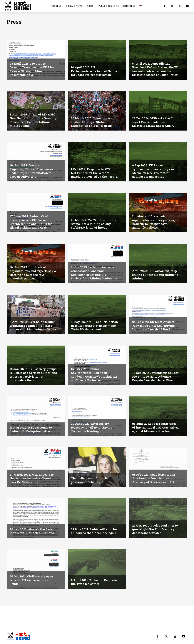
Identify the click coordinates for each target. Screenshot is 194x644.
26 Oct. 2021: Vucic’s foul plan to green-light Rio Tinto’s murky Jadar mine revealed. (156, 529)
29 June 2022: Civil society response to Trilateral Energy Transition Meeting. (93, 427)
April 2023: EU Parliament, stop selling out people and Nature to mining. (155, 275)
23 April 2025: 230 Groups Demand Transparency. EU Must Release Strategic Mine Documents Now (31, 69)
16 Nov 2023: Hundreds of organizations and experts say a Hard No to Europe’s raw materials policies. (33, 273)
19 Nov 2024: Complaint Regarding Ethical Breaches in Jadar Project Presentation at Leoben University (32, 171)
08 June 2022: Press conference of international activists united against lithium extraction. (155, 426)
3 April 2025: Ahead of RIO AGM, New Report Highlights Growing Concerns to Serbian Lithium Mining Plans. (33, 120)
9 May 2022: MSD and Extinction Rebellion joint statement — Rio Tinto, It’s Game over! (90, 324)
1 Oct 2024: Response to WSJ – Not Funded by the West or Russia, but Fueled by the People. (93, 171)
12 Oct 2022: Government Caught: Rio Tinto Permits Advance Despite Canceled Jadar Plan (152, 375)
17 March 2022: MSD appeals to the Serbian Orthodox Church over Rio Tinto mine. (33, 478)
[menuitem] (140, 6)
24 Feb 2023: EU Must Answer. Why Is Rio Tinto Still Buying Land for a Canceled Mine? (154, 326)
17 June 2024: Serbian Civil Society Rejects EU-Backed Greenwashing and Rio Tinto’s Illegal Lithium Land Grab (32, 222)
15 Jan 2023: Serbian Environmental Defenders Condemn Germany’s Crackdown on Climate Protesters (90, 373)
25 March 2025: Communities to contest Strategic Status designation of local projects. (94, 122)
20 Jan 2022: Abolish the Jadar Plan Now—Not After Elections (33, 531)
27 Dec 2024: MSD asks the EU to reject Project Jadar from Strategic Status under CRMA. (154, 122)
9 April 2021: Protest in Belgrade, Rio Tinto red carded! (94, 582)
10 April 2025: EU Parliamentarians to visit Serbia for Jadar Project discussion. (90, 69)
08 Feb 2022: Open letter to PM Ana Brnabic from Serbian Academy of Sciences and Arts (155, 478)
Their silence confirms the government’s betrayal (91, 480)
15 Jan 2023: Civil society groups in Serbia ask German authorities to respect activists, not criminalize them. (33, 375)
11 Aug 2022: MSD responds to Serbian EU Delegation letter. (32, 429)
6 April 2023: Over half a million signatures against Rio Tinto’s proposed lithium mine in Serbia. (33, 324)
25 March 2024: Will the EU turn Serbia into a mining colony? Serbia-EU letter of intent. (91, 222)
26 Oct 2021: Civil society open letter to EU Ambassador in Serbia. (32, 580)
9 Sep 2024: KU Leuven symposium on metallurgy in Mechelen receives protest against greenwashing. (154, 171)
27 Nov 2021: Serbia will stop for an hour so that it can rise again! (95, 529)
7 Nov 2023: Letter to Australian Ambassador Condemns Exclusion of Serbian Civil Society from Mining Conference (95, 271)
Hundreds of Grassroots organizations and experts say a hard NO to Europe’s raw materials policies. (155, 222)
